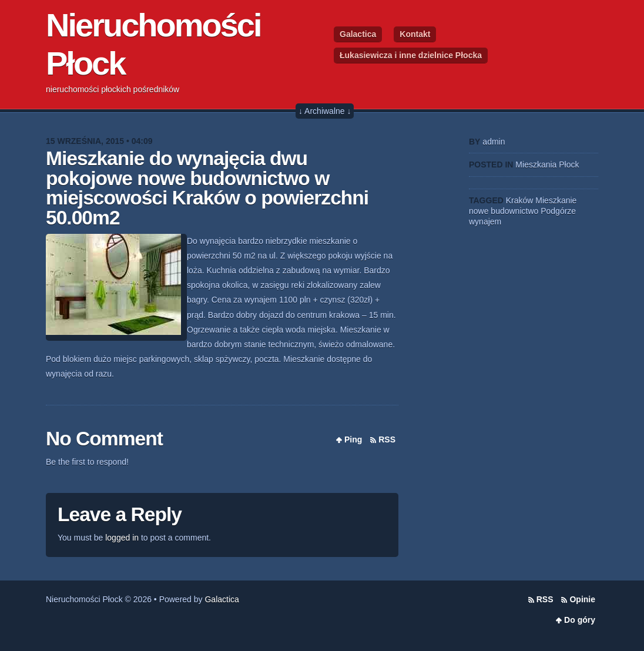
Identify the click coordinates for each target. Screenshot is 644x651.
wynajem (485, 222)
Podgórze (558, 211)
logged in (122, 538)
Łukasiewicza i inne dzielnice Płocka (411, 55)
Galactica (358, 34)
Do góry (580, 620)
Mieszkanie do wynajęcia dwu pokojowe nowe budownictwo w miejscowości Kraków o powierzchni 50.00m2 (207, 188)
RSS (387, 439)
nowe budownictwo (504, 211)
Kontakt (415, 34)
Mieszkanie (556, 200)
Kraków (520, 200)
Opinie (582, 599)
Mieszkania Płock (547, 165)
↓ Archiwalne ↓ (325, 111)
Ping (353, 439)
